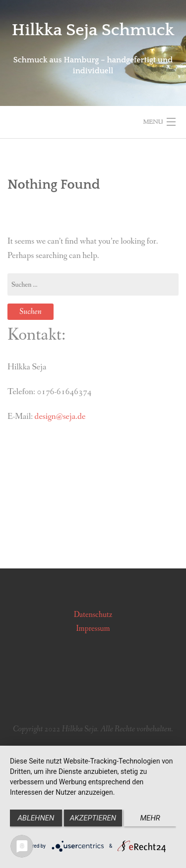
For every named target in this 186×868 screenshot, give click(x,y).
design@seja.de (60, 417)
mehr (150, 818)
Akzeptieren (93, 818)
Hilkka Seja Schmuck (93, 30)
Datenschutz (93, 615)
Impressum (93, 629)
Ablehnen (36, 818)
